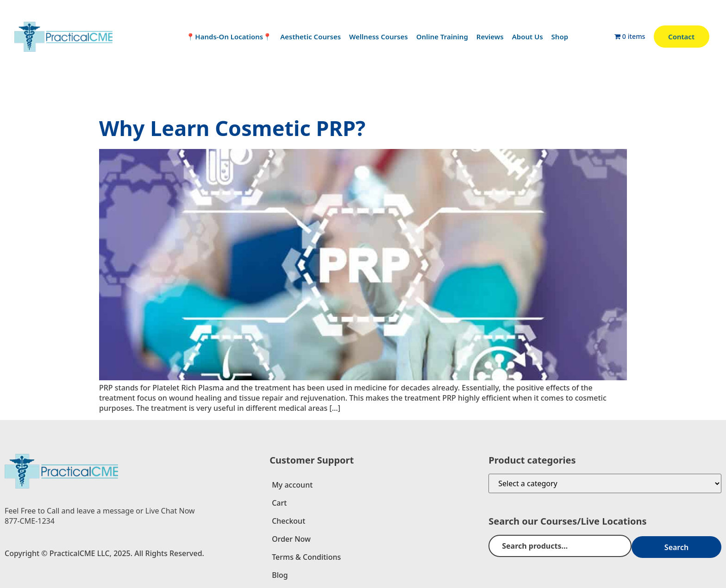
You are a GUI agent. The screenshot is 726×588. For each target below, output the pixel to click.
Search (691, 546)
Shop (560, 37)
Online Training (442, 37)
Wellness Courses (379, 37)
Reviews (490, 37)
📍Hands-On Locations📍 (229, 37)
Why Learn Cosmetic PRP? (232, 128)
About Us (528, 37)
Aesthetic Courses (310, 37)
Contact (681, 37)
